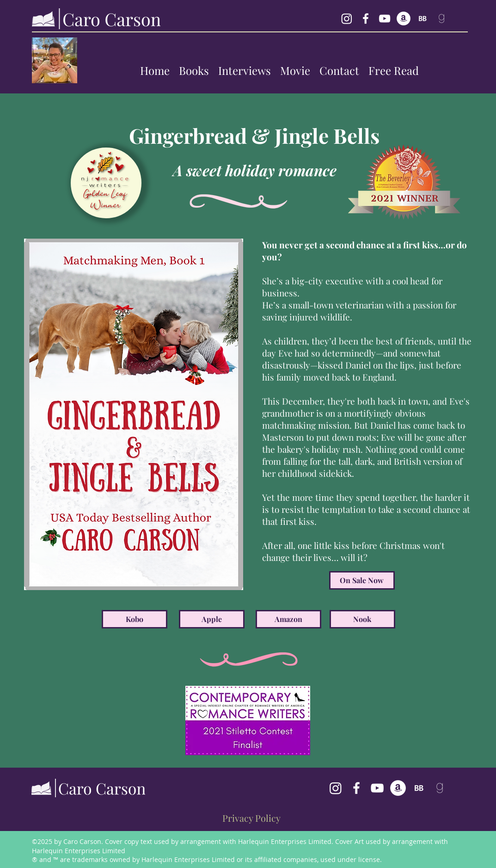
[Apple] (212, 619)
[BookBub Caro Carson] (423, 18)
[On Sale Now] (362, 580)
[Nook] (362, 619)
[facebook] (366, 18)
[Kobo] (135, 619)
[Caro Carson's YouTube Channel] (377, 788)
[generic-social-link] (404, 18)
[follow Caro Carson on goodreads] (441, 18)
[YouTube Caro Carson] (385, 18)
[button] (194, 70)
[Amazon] (288, 619)
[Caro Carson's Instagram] (336, 788)
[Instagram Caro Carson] (347, 18)
